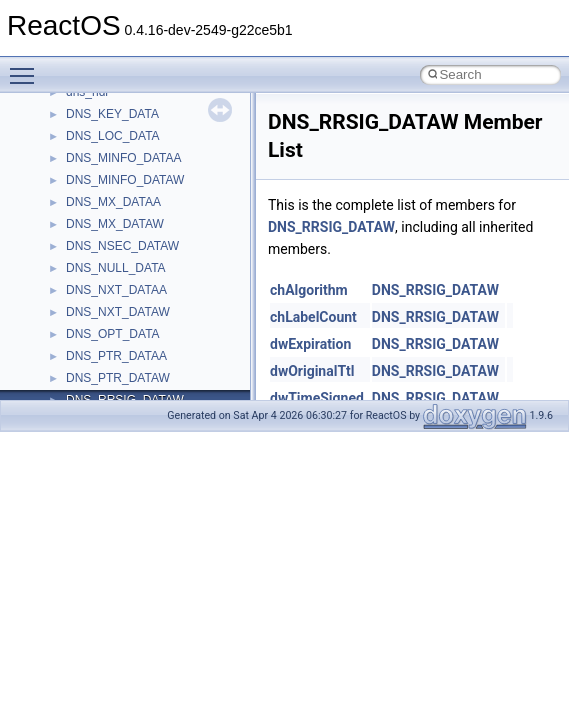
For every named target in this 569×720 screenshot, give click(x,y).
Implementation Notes (92, 373)
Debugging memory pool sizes (114, 241)
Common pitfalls (77, 219)
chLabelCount (313, 317)
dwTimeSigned (317, 398)
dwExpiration (310, 344)
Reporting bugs (74, 263)
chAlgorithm (309, 290)
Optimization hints (81, 351)
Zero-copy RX (71, 285)
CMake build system (88, 197)
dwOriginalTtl (312, 371)
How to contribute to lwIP (100, 175)
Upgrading (61, 131)
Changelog (63, 153)
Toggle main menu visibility (27, 67)
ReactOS (42, 109)
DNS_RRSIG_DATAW (331, 227)
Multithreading (71, 329)
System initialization (86, 307)
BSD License (68, 395)
